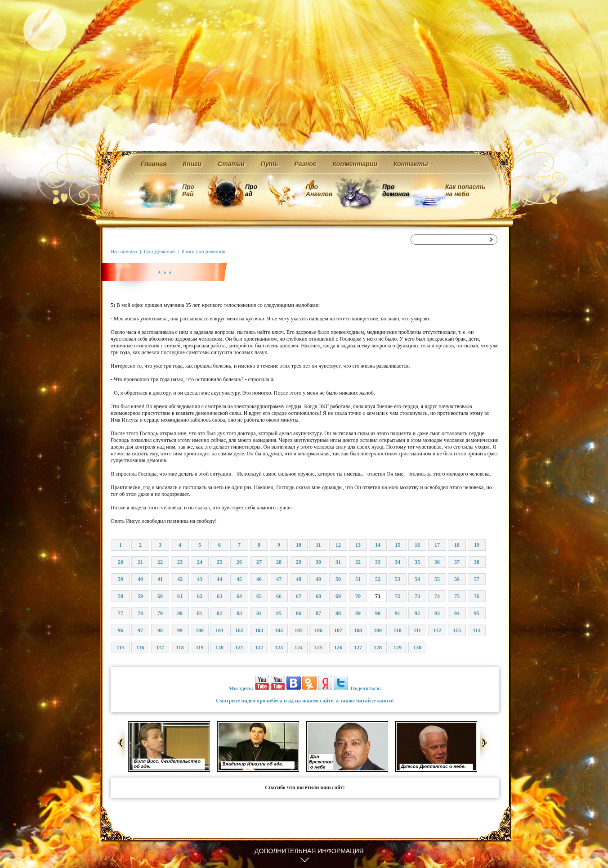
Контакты (411, 164)
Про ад (251, 190)
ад (291, 701)
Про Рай (188, 190)
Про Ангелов (319, 190)
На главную (124, 252)
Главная (154, 164)
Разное (305, 164)
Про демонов (396, 190)
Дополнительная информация (309, 851)
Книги (192, 164)
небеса (275, 701)
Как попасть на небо (465, 190)
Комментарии (355, 164)
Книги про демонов (203, 252)
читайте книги (374, 701)
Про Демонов (159, 252)
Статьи (231, 164)
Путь (270, 164)
